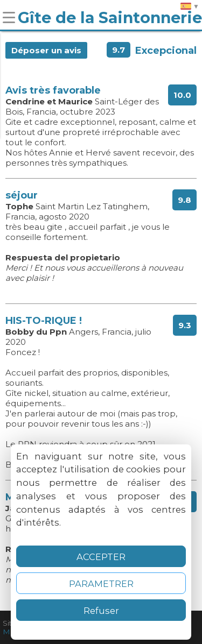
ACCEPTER (101, 557)
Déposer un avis (46, 50)
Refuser (101, 611)
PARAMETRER (101, 584)
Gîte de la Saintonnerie (110, 17)
